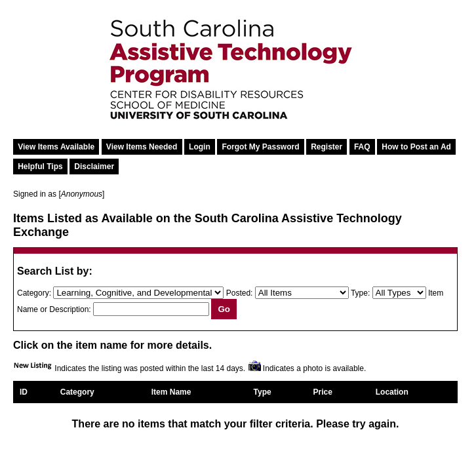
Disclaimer (94, 167)
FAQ (362, 147)
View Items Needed (142, 147)
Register (327, 147)
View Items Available (56, 147)
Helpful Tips (40, 167)
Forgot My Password (260, 147)
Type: (360, 293)
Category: (34, 293)
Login (200, 147)
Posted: (240, 293)
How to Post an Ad (416, 147)
